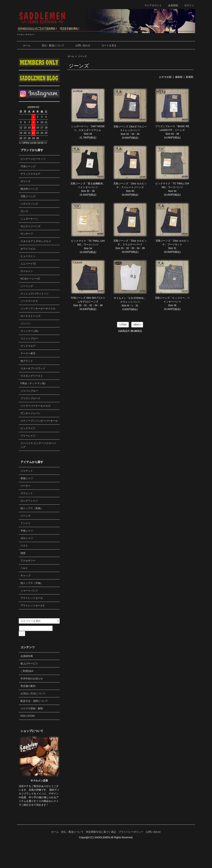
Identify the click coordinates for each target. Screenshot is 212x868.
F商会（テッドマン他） (34, 383)
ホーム (24, 45)
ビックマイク (28, 428)
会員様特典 (27, 656)
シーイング (27, 286)
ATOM (31, 716)
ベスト (24, 546)
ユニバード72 (28, 264)
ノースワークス (29, 301)
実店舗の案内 (28, 686)
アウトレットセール (32, 598)
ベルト (24, 568)
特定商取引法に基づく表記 (101, 832)
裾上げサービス (29, 664)
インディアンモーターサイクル (38, 309)
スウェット (27, 493)
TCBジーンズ (28, 166)
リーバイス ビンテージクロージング (38, 445)
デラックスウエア (30, 174)
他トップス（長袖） (32, 508)
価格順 (179, 77)
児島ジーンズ (28, 196)
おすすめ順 (165, 77)
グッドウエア (28, 346)
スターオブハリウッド (33, 368)
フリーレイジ (28, 436)
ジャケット (27, 471)
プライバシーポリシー (131, 832)
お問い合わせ (80, 45)
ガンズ (24, 211)
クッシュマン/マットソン (35, 294)
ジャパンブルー (29, 391)
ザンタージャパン (30, 413)
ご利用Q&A (27, 671)
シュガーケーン (29, 219)
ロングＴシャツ (29, 501)
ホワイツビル (28, 249)
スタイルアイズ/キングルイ (36, 241)
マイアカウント (151, 5)
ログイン (187, 5)
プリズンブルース (30, 398)
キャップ (25, 576)
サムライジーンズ (30, 226)
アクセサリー (28, 561)
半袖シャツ (27, 531)
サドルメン (27, 271)
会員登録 (171, 5)
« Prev (123, 325)
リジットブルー (29, 338)
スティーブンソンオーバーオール (39, 421)
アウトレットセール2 (32, 605)
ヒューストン (28, 256)
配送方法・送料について (34, 701)
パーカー (25, 486)
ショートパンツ (29, 590)
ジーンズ (82, 56)
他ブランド (27, 361)
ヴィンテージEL (29, 331)
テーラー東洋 (28, 353)
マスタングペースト (32, 376)
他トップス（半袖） (32, 583)
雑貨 (23, 553)
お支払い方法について (33, 693)
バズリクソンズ (29, 204)
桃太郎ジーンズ (29, 189)
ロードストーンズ (30, 316)
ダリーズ (25, 181)
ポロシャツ (27, 538)
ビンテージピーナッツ (33, 159)
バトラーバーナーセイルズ (35, 406)
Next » (137, 325)
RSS (23, 716)
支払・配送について (50, 45)
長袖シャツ (27, 478)
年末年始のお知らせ (32, 678)
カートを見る (106, 45)
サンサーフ (27, 234)
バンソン (25, 323)
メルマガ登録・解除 (32, 708)
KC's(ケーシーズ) (30, 279)
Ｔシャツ (25, 523)
